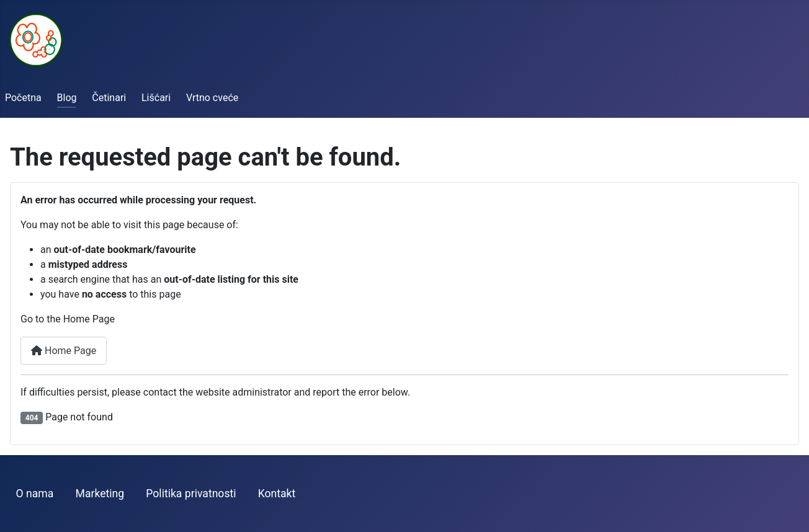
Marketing (100, 494)
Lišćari (156, 98)
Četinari (109, 98)
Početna (23, 98)
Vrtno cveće (212, 98)
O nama (35, 494)
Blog (67, 98)
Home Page (64, 351)
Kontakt (277, 494)
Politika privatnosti (191, 494)
